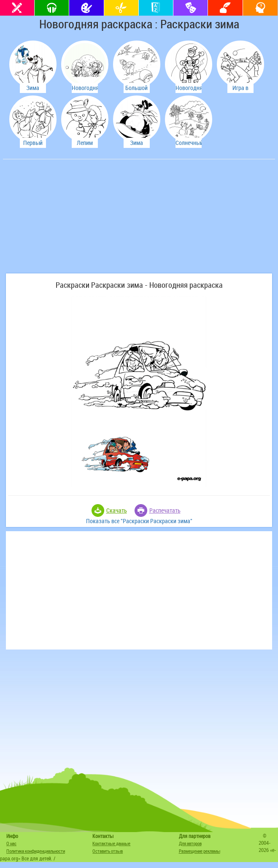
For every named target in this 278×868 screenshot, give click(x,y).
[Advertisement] (68, 221)
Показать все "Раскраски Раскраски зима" (139, 521)
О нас (11, 843)
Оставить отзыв (108, 851)
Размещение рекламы (200, 851)
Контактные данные (111, 843)
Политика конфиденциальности (36, 851)
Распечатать (165, 510)
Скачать (117, 510)
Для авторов (190, 843)
